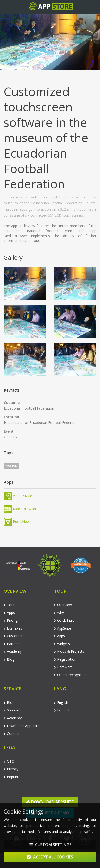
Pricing (11, 620)
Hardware (63, 667)
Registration (65, 659)
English (61, 702)
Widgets (62, 644)
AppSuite (62, 628)
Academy (13, 651)
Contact (12, 734)
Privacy (11, 769)
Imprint (11, 777)
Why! (59, 613)
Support (12, 710)
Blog (9, 659)
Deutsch (62, 710)
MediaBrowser (20, 509)
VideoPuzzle (18, 496)
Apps (9, 613)
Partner (11, 644)
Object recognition (70, 675)
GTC (9, 761)
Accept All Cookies (50, 859)
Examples (13, 628)
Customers (14, 636)
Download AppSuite (50, 802)
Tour (9, 605)
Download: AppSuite (21, 726)
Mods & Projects (69, 651)
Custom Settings (50, 847)
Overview (63, 605)
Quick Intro (64, 620)
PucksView (17, 522)
